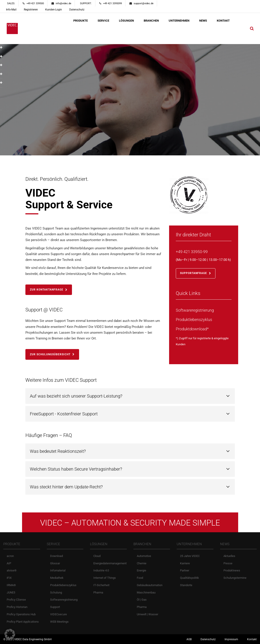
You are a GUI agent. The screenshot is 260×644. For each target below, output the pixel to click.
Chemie (142, 563)
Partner (185, 570)
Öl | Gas (142, 600)
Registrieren (31, 10)
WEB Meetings (59, 622)
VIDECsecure (58, 614)
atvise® (12, 570)
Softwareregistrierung (64, 600)
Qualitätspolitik (189, 578)
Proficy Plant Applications (23, 622)
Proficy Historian (17, 607)
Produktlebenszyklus (63, 585)
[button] (10, 634)
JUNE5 (11, 592)
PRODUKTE (81, 21)
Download (56, 556)
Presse (228, 563)
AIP (9, 563)
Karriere (185, 563)
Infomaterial (58, 570)
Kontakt (252, 639)
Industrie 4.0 (101, 570)
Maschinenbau (146, 592)
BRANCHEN (151, 21)
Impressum (231, 639)
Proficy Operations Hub (21, 614)
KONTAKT (223, 21)
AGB (189, 639)
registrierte (204, 338)
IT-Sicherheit (101, 585)
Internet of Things (105, 578)
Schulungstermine (235, 578)
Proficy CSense (16, 600)
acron (10, 556)
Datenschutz (77, 10)
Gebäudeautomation (150, 585)
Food (140, 578)
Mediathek (57, 578)
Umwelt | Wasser (147, 614)
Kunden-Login (54, 10)
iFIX (9, 578)
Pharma (98, 592)
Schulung (56, 592)
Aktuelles (229, 556)
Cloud (97, 556)
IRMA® (11, 585)
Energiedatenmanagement (110, 563)
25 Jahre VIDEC (190, 556)
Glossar (55, 563)
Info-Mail (11, 10)
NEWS (203, 21)
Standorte (186, 585)
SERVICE (103, 21)
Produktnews (232, 570)
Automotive (144, 556)
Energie (141, 570)
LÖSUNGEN (126, 21)
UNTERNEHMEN (179, 21)
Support (55, 607)
